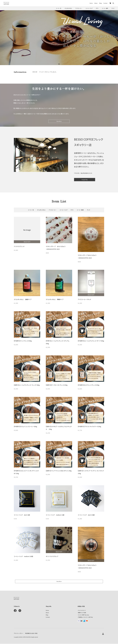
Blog (100, 3)
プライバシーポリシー (19, 634)
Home (91, 3)
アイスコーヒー (79, 8)
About (96, 3)
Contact (105, 3)
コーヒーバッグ (89, 8)
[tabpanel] (59, 38)
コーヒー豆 (59, 8)
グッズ (113, 8)
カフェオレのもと (68, 8)
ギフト (97, 8)
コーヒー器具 (105, 8)
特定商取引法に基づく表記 (31, 634)
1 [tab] (59, 64)
